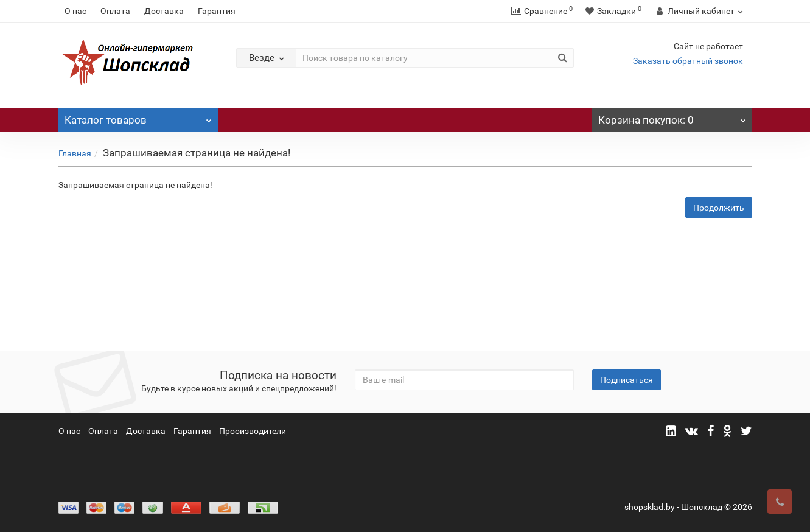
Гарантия (217, 11)
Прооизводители (253, 431)
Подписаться (627, 380)
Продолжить (719, 208)
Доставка (164, 11)
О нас (75, 11)
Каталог (138, 117)
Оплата (115, 11)
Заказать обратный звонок (688, 61)
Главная (75, 153)
